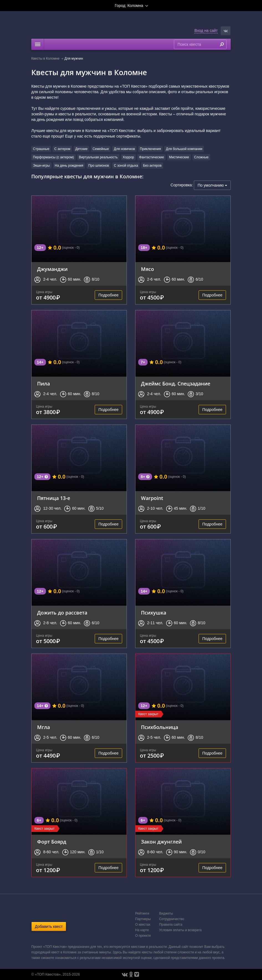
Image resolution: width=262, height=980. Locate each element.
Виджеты (166, 913)
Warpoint (152, 498)
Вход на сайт (206, 31)
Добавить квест (49, 926)
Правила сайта (171, 925)
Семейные (101, 149)
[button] (226, 31)
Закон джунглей (161, 842)
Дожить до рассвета (62, 613)
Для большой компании (184, 149)
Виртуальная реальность (98, 157)
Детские (81, 149)
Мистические (179, 157)
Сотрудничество (172, 919)
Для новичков (124, 149)
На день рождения (69, 166)
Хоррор (128, 157)
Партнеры (143, 919)
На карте (142, 930)
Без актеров (152, 166)
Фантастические (151, 157)
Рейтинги (142, 913)
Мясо (147, 269)
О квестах (143, 925)
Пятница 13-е (54, 498)
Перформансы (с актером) (53, 157)
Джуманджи (52, 269)
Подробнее (108, 295)
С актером (62, 149)
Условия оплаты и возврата (180, 930)
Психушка (154, 613)
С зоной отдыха (126, 166)
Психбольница (160, 727)
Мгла (43, 727)
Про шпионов (99, 166)
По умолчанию (212, 185)
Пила (43, 384)
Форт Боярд (52, 842)
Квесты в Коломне (45, 59)
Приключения (150, 149)
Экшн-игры (41, 166)
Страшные (41, 149)
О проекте (143, 936)
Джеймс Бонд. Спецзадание (176, 384)
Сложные (201, 157)
